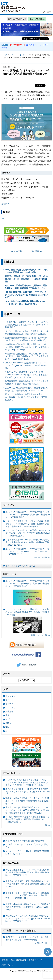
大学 (7, 715)
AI (7, 731)
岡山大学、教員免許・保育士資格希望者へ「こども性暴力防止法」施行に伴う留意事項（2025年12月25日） (27, 397)
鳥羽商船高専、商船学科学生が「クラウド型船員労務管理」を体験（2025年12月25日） (27, 383)
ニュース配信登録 (37, 19)
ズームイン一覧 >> (42, 557)
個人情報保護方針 (19, 960)
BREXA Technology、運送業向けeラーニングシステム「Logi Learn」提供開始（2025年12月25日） (26, 365)
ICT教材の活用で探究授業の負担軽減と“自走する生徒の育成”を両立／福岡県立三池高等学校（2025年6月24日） (27, 819)
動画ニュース (10, 574)
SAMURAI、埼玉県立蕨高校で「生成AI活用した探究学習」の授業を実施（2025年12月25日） (26, 389)
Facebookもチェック (27, 654)
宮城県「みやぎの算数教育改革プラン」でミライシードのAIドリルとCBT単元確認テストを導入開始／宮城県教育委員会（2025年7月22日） (27, 810)
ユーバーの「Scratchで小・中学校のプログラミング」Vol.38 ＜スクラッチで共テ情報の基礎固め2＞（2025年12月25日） (28, 515)
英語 (7, 727)
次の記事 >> (37, 251)
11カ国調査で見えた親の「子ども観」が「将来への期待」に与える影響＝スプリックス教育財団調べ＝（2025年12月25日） (27, 356)
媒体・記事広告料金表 (17, 19)
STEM (8, 723)
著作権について (35, 960)
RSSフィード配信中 (27, 644)
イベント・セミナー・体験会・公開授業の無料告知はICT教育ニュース (27, 852)
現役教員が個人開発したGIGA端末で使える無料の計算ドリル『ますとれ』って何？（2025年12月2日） (28, 792)
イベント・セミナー (18, 55)
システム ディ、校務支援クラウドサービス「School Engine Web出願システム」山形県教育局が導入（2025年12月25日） (27, 375)
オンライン (10, 696)
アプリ (8, 719)
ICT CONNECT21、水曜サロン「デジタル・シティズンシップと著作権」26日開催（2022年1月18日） (27, 295)
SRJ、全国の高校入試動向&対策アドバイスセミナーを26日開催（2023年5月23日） (26, 271)
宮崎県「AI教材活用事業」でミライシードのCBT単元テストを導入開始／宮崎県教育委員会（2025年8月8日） (28, 801)
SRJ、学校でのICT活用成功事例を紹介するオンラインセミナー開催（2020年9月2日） (26, 303)
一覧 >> (47, 825)
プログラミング (12, 708)
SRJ (3, 218)
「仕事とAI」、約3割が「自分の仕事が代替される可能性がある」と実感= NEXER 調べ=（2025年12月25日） (26, 325)
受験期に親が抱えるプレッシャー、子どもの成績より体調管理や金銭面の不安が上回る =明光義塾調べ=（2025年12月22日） (27, 872)
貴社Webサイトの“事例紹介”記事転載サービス (26, 841)
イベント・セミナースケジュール (20, 566)
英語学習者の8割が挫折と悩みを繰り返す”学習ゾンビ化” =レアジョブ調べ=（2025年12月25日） (27, 339)
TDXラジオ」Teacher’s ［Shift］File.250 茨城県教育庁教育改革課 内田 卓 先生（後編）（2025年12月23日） (27, 620)
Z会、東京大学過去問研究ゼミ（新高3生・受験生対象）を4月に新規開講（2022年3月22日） (26, 287)
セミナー (9, 704)
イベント (9, 700)
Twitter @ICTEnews (27, 664)
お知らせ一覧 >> (43, 943)
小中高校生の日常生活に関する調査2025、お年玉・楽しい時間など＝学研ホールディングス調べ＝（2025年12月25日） (27, 347)
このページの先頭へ (48, 952)
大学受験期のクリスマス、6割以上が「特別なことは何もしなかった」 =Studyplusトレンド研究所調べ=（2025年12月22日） (28, 918)
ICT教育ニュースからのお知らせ (20, 930)
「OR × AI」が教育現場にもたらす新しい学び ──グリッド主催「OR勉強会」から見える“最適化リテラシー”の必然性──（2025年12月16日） (28, 782)
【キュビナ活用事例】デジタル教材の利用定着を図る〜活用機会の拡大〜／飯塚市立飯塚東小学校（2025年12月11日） (27, 542)
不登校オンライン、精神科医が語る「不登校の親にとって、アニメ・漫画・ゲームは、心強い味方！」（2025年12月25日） (27, 895)
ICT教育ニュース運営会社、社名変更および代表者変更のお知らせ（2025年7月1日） (27, 938)
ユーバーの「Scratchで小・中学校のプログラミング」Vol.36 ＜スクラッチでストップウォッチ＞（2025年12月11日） (28, 551)
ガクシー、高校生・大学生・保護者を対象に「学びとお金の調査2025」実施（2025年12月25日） (27, 333)
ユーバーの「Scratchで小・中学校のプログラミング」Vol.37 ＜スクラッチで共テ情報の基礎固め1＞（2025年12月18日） (28, 533)
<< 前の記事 (16, 251)
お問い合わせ (7, 965)
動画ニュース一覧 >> (41, 635)
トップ (4, 55)
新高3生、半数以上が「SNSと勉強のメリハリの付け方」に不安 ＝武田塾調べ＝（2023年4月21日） (26, 279)
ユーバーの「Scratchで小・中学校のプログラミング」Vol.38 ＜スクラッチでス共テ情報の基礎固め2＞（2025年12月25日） (28, 593)
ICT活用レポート (12, 773)
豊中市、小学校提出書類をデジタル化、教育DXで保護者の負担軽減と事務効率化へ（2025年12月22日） (28, 907)
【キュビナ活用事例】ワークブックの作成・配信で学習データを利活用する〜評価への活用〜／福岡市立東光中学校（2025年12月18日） (27, 524)
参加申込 (5, 204)
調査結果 (9, 711)
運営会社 (5, 960)
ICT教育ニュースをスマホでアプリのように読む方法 (27, 846)
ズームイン (9, 505)
